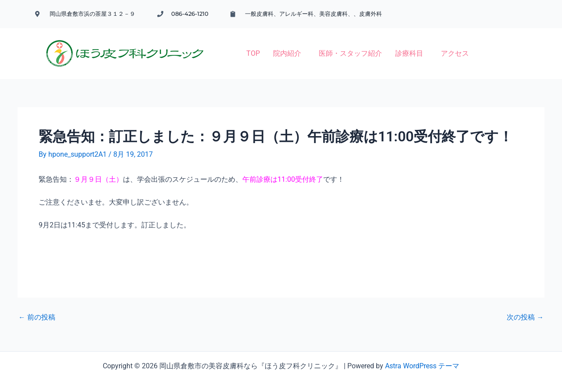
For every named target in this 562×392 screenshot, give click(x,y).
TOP (187, 45)
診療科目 (343, 45)
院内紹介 (221, 45)
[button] (223, 45)
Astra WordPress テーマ (422, 354)
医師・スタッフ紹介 (284, 45)
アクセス (389, 45)
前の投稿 (37, 305)
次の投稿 (525, 305)
